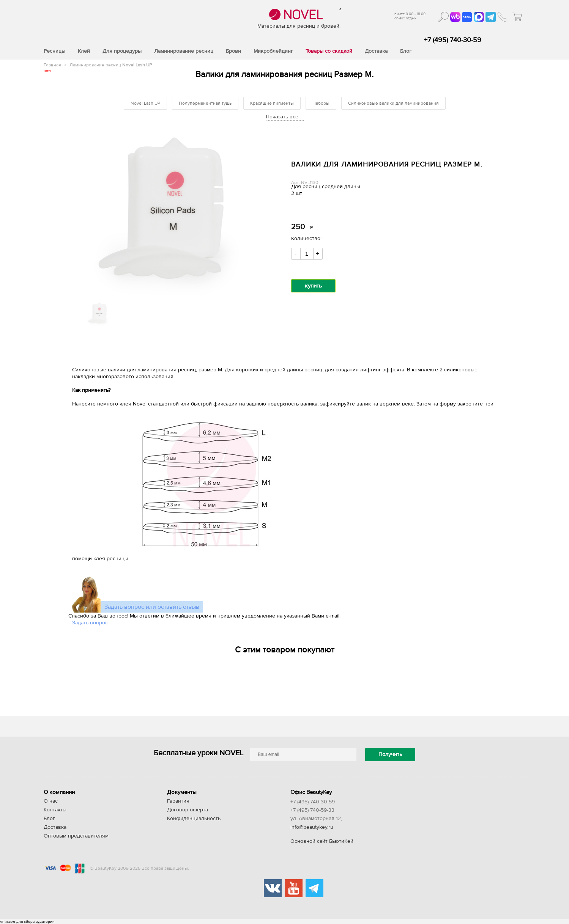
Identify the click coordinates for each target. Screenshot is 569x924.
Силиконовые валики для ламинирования (393, 103)
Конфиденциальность (194, 819)
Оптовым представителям (76, 836)
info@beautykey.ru (312, 827)
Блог (49, 819)
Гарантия (178, 801)
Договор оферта (188, 810)
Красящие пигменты (272, 103)
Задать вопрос (90, 623)
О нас (51, 801)
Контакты (55, 810)
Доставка (55, 827)
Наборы (321, 103)
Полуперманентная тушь (205, 103)
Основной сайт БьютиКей (322, 841)
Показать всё (282, 117)
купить (313, 286)
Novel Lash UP (145, 103)
